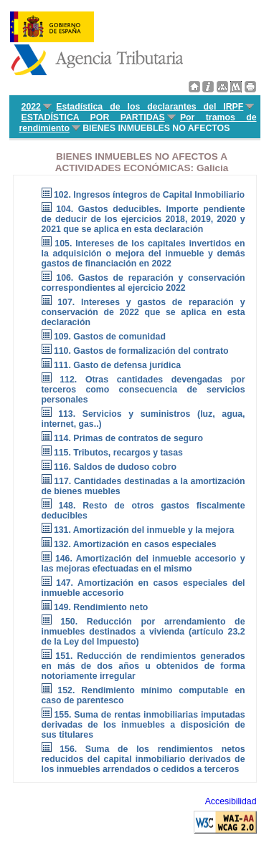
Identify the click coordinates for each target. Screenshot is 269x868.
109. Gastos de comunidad (110, 337)
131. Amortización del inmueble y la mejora (144, 530)
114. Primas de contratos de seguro (128, 438)
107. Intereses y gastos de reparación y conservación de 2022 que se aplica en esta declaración (143, 312)
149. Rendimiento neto (101, 607)
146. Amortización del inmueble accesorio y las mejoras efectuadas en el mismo (143, 564)
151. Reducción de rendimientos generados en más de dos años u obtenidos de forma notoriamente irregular (143, 666)
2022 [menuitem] (31, 107)
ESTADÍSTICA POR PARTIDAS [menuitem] (93, 117)
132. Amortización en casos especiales (135, 544)
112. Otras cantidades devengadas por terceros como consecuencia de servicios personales (143, 390)
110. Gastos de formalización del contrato (141, 351)
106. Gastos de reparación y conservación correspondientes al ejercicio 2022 (143, 283)
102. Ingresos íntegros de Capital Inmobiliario (149, 195)
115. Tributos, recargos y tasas (118, 453)
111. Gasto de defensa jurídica (117, 365)
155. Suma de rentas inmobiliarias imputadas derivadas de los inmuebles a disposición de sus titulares (143, 725)
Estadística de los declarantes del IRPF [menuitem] (150, 107)
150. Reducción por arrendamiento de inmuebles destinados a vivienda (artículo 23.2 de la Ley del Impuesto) (143, 632)
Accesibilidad (231, 801)
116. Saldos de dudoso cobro (115, 467)
